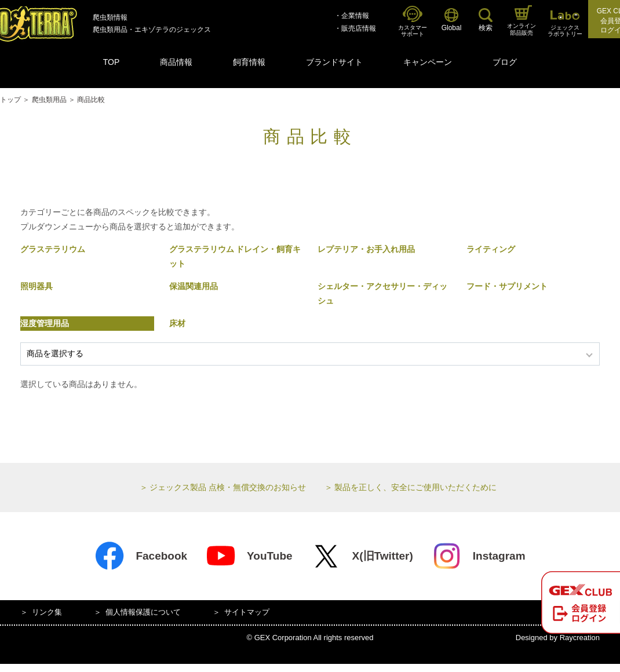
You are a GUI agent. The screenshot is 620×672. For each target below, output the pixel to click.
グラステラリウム (53, 249)
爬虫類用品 (49, 100)
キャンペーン (428, 62)
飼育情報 (249, 62)
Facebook (141, 556)
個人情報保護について (143, 612)
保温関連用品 (194, 286)
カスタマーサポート (413, 22)
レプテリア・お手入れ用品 (366, 249)
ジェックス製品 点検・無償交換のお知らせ (228, 487)
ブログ (505, 62)
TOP (112, 62)
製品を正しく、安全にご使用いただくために (415, 487)
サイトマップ (247, 612)
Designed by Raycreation (558, 638)
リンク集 (47, 612)
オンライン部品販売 (521, 21)
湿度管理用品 (45, 323)
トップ (10, 100)
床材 (177, 323)
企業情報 (355, 16)
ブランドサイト (334, 62)
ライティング (491, 249)
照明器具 (37, 286)
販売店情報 (359, 28)
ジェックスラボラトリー (565, 24)
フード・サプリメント (507, 286)
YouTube (249, 556)
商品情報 (176, 62)
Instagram (479, 556)
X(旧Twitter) (362, 556)
